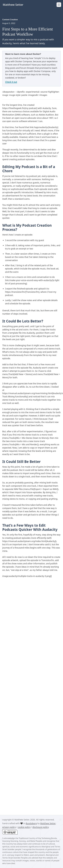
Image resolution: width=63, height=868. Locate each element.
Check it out (11, 82)
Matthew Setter (48, 823)
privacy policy (9, 827)
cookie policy (24, 827)
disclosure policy (41, 827)
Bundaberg (31, 823)
